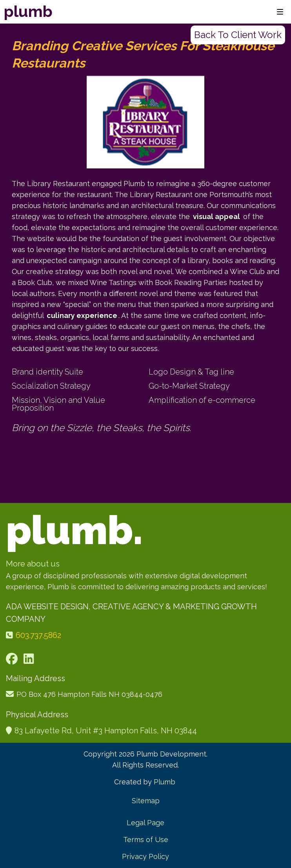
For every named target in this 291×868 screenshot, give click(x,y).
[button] (279, 12)
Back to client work (238, 35)
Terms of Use (146, 840)
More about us (33, 564)
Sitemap (146, 801)
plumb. (74, 530)
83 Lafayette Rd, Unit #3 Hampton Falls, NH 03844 (106, 731)
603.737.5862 (38, 635)
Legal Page (145, 823)
